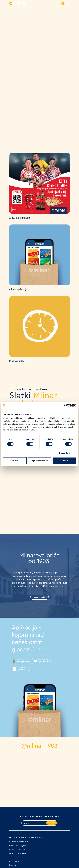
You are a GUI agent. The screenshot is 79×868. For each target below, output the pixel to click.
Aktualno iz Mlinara (20, 218)
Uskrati (15, 461)
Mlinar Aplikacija (18, 289)
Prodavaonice (17, 361)
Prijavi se (52, 823)
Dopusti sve (64, 461)
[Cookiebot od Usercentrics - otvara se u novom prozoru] (66, 405)
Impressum (15, 861)
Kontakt (13, 865)
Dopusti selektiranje (39, 461)
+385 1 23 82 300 (18, 850)
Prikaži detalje (65, 453)
